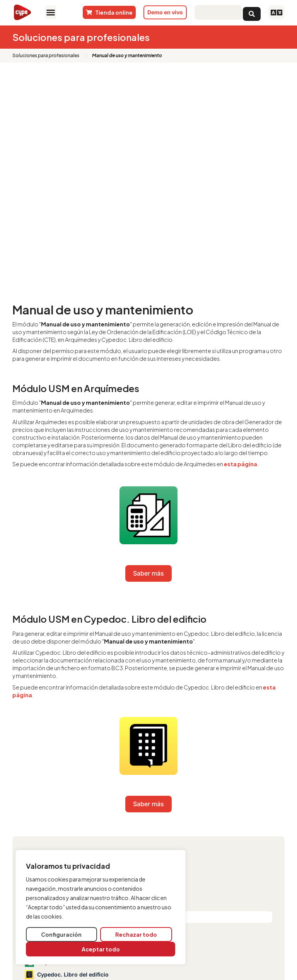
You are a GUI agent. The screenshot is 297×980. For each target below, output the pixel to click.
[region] (101, 907)
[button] (51, 12)
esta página (241, 464)
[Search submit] (252, 12)
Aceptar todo (101, 949)
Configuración (61, 934)
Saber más (148, 573)
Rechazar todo (136, 934)
